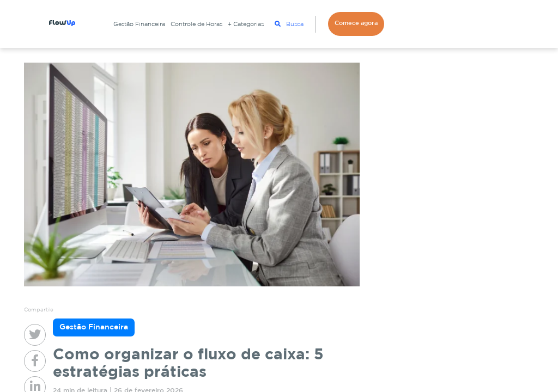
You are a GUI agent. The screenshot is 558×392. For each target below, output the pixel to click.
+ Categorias (246, 24)
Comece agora (356, 23)
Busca (289, 24)
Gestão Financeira (139, 24)
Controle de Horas (196, 24)
